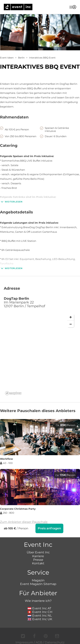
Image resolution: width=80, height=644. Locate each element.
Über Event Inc (38, 552)
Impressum (24, 642)
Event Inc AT (39, 608)
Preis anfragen (49, 528)
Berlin (21, 58)
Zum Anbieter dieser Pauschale (24, 522)
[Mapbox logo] (13, 393)
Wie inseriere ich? (38, 600)
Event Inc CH (40, 612)
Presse (38, 559)
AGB (39, 642)
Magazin (38, 580)
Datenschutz (55, 642)
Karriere (38, 556)
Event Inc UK (40, 619)
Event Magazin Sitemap (38, 584)
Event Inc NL (40, 615)
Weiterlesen (11, 202)
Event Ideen (7, 58)
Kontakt (38, 563)
